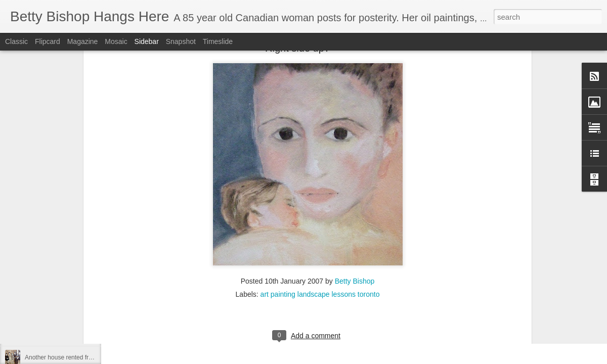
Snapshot (181, 41)
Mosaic (116, 41)
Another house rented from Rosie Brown (79, 357)
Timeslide (218, 41)
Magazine (83, 41)
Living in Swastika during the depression (79, 312)
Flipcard (48, 41)
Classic (16, 41)
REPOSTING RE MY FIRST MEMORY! (78, 335)
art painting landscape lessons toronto (320, 127)
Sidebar (147, 41)
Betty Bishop (355, 114)
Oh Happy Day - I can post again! (70, 266)
